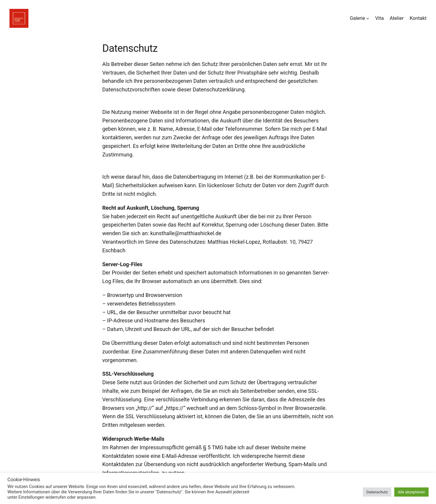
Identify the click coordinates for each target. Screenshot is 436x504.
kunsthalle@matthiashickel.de (186, 233)
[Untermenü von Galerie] (368, 18)
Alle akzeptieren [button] (411, 492)
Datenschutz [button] (377, 492)
